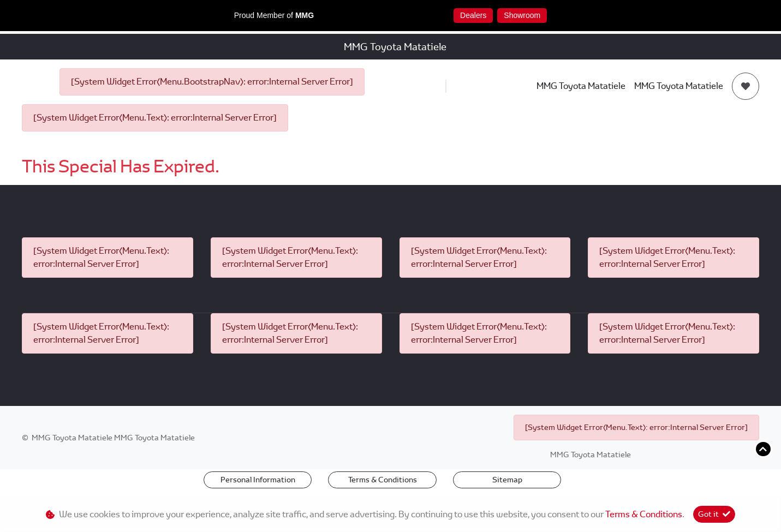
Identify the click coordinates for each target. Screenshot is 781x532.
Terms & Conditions (383, 480)
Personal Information (258, 480)
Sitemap (507, 480)
